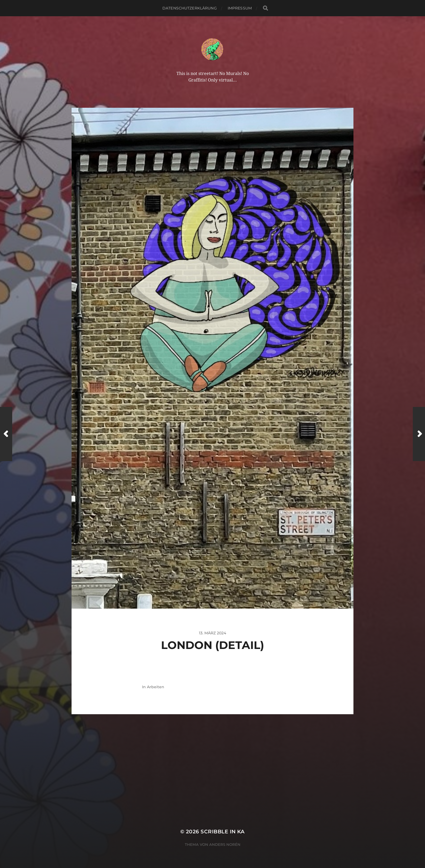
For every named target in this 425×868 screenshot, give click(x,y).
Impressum (240, 8)
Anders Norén (225, 844)
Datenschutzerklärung (190, 8)
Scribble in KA (223, 832)
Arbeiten (156, 687)
